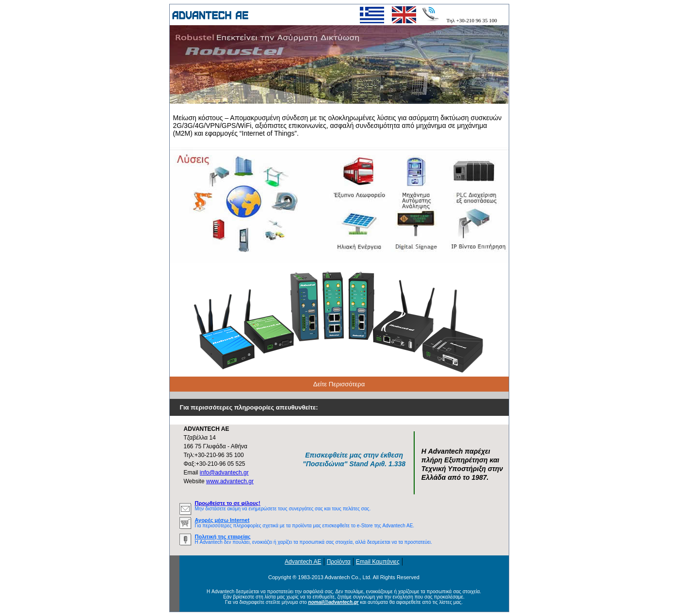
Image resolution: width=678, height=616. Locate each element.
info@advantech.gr (224, 473)
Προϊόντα (339, 562)
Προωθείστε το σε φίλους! (228, 503)
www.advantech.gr (230, 481)
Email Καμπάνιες (378, 562)
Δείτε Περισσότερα (339, 384)
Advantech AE (303, 562)
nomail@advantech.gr (333, 602)
